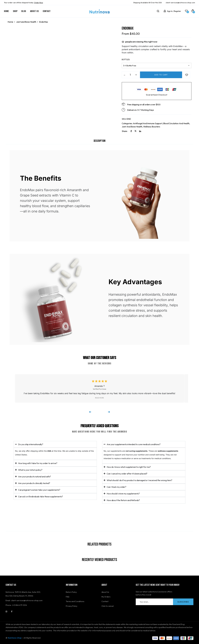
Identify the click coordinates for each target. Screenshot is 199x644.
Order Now (39, 3)
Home (10, 22)
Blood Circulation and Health (176, 123)
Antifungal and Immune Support (148, 123)
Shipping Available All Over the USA (148, 3)
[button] (193, 11)
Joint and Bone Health (26, 22)
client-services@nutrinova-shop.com (180, 3)
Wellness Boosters (152, 127)
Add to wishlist (187, 75)
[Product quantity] (130, 75)
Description (99, 141)
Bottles (126, 60)
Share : (125, 131)
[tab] (99, 142)
